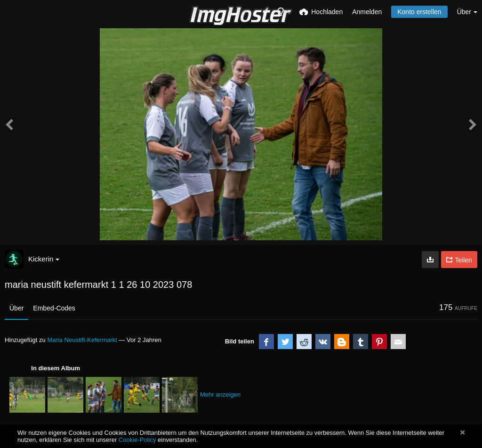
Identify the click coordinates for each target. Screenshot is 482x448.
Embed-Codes (54, 308)
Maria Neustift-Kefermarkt (82, 340)
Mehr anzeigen (220, 395)
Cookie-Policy (137, 440)
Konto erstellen (419, 12)
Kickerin (44, 259)
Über (16, 308)
